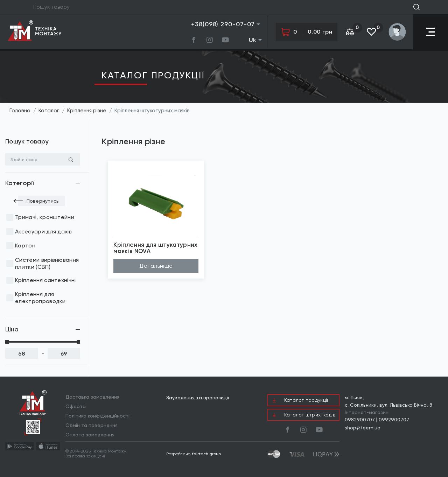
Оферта (76, 406)
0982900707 (360, 420)
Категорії (20, 183)
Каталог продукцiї (153, 75)
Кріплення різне (87, 111)
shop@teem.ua (363, 428)
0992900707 (394, 420)
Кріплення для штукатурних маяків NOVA (156, 248)
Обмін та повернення (92, 425)
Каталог (49, 111)
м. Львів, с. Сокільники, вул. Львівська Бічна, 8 (388, 401)
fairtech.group (206, 454)
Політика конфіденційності (97, 416)
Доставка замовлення (92, 397)
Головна (20, 111)
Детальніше (156, 266)
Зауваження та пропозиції (198, 398)
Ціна (12, 329)
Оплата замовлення (90, 435)
